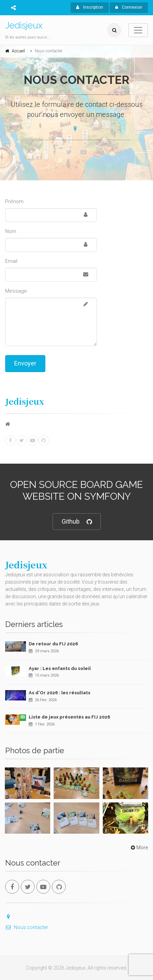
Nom (11, 231)
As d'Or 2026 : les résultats (60, 693)
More (139, 848)
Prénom (14, 201)
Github (77, 522)
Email (11, 261)
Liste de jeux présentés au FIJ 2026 (69, 717)
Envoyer (25, 363)
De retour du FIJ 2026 (53, 644)
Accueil (18, 51)
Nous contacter (27, 927)
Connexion (129, 7)
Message (16, 291)
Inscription (90, 7)
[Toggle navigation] (138, 30)
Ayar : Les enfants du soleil (60, 668)
